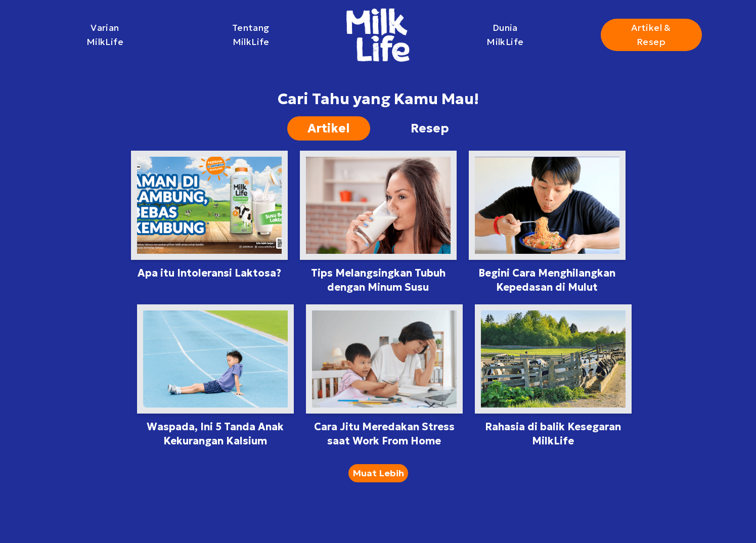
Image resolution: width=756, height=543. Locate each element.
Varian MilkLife (105, 35)
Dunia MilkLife (505, 35)
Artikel (329, 128)
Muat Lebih (378, 473)
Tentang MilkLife (251, 35)
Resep (430, 128)
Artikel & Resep (651, 35)
